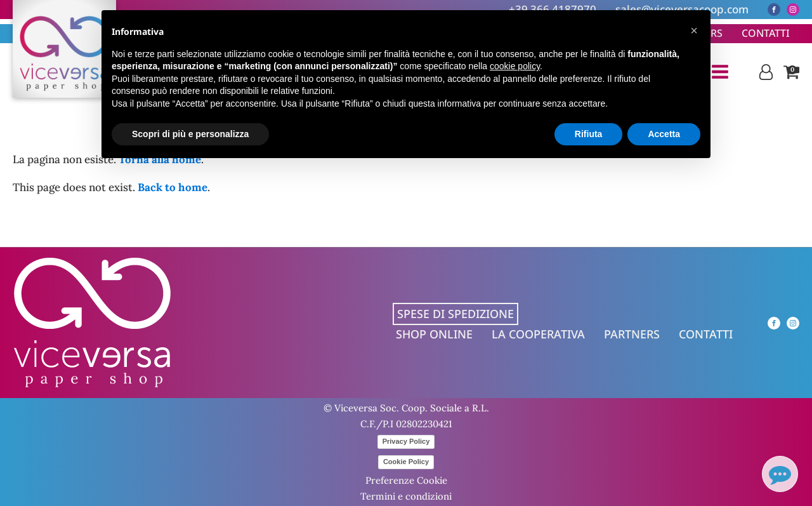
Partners (632, 334)
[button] (694, 30)
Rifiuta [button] (589, 134)
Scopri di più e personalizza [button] (190, 134)
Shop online (434, 334)
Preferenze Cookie (406, 480)
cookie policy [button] (515, 66)
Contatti (766, 33)
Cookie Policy (406, 462)
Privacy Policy (406, 441)
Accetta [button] (664, 134)
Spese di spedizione (455, 314)
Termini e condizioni (406, 496)
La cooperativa (538, 334)
